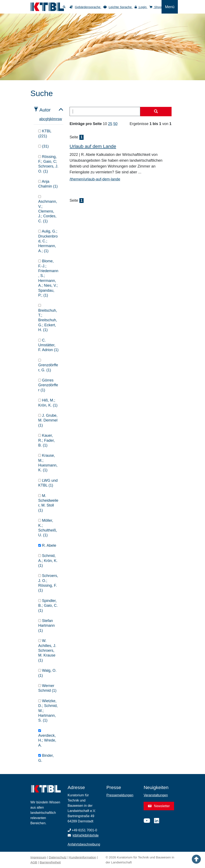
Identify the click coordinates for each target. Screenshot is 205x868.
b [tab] (42, 119)
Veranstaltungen (156, 795)
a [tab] (40, 119)
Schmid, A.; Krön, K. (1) (48, 561)
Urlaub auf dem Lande (93, 146)
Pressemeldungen (120, 795)
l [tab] (53, 119)
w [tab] (61, 119)
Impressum (38, 857)
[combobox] (105, 111)
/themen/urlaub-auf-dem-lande (95, 179)
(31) (43, 146)
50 (115, 124)
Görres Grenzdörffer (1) (48, 385)
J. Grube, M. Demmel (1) (48, 420)
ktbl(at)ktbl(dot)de (86, 835)
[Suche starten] (156, 112)
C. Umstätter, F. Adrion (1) (48, 345)
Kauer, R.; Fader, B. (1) (46, 440)
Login (141, 7)
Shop (156, 7)
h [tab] (48, 119)
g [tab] (46, 119)
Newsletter (159, 806)
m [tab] (55, 119)
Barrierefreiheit (50, 862)
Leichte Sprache (121, 7)
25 (110, 124)
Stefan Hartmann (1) (46, 626)
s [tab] (58, 119)
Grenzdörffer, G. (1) (48, 365)
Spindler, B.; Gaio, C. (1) (48, 606)
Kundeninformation (83, 857)
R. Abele (47, 545)
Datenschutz (58, 857)
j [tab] (50, 119)
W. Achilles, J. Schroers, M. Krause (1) (47, 650)
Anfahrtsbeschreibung (84, 844)
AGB (34, 862)
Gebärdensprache (88, 7)
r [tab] (57, 119)
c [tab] (44, 119)
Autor (45, 110)
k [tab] (51, 119)
